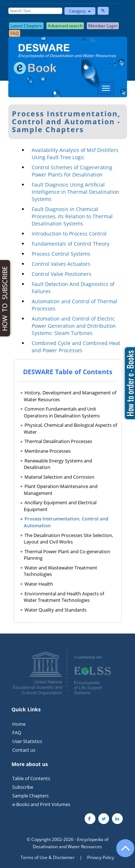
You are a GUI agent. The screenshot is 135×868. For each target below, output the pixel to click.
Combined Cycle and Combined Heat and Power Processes (76, 347)
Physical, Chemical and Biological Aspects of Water (70, 428)
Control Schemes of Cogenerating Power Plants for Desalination (72, 171)
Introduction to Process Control (69, 234)
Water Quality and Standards (55, 610)
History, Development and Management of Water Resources (70, 396)
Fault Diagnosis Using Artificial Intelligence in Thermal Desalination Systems (75, 192)
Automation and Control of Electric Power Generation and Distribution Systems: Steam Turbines (74, 326)
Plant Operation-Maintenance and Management (61, 490)
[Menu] (106, 88)
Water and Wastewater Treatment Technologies (60, 571)
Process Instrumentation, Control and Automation (66, 522)
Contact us (24, 750)
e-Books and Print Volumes (41, 804)
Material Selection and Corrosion (59, 477)
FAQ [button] (15, 33)
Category (80, 11)
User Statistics (27, 741)
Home (19, 724)
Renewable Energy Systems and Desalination (58, 464)
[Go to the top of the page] (122, 852)
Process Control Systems (61, 254)
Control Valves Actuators (61, 264)
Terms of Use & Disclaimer (48, 857)
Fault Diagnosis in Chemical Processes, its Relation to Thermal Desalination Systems (72, 216)
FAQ (17, 733)
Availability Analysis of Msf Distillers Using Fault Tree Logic (75, 154)
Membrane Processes (48, 451)
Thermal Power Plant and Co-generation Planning (67, 555)
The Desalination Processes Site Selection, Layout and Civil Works (68, 539)
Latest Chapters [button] (26, 26)
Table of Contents (31, 778)
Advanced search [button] (65, 26)
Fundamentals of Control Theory (71, 244)
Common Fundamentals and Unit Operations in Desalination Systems (62, 412)
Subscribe (23, 787)
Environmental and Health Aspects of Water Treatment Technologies (64, 597)
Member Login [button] (103, 26)
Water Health (39, 584)
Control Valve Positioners (62, 274)
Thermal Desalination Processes (58, 441)
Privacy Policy (101, 857)
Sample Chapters (30, 796)
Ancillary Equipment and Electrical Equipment (60, 506)
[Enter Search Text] (35, 11)
